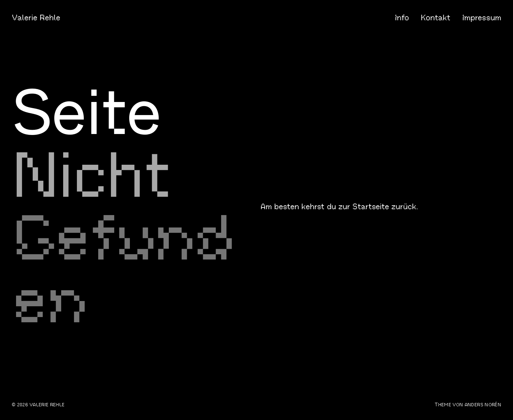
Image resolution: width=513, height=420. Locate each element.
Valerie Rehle (36, 18)
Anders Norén (483, 405)
